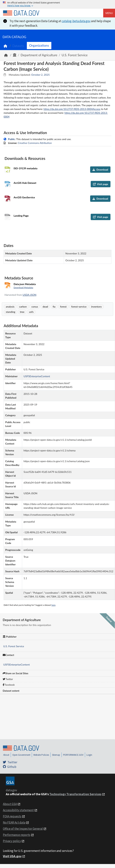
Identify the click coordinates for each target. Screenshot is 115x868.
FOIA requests (12, 816)
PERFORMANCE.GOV (73, 755)
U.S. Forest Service (75, 55)
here (54, 605)
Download (100, 170)
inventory (96, 307)
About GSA (10, 804)
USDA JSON (30, 295)
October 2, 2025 (40, 75)
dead (45, 307)
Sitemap (56, 755)
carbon (23, 307)
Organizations (39, 45)
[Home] (21, 13)
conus (35, 307)
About (6, 755)
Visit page (101, 184)
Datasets (18, 46)
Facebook (9, 685)
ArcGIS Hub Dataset (25, 183)
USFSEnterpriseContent (17, 665)
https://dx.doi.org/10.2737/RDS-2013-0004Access (72, 109)
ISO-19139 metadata (25, 168)
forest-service (79, 307)
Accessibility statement (18, 810)
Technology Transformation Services (75, 794)
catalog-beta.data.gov (76, 21)
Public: (12, 139)
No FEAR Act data (14, 822)
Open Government (21, 755)
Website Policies (41, 755)
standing (11, 312)
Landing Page (21, 216)
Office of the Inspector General (23, 829)
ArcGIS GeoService (24, 197)
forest (63, 307)
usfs (31, 312)
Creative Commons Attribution (35, 143)
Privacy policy (12, 841)
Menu (109, 13)
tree (22, 312)
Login (89, 755)
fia (54, 307)
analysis (10, 307)
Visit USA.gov (12, 856)
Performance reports (17, 835)
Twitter (8, 679)
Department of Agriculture (39, 55)
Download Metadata (23, 287)
